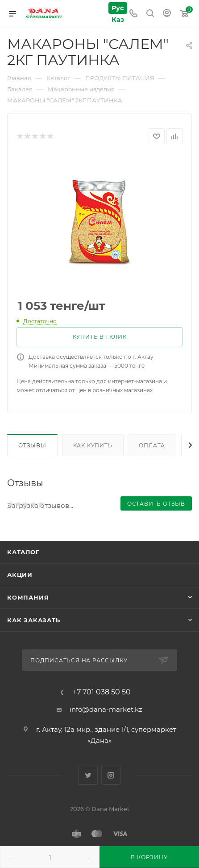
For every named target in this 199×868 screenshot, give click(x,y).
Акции (20, 575)
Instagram (111, 775)
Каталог (23, 552)
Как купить (93, 445)
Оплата (152, 445)
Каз (117, 19)
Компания (28, 597)
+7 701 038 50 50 (102, 692)
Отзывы (32, 445)
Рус (117, 8)
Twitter (88, 775)
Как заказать (34, 620)
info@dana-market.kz (106, 709)
